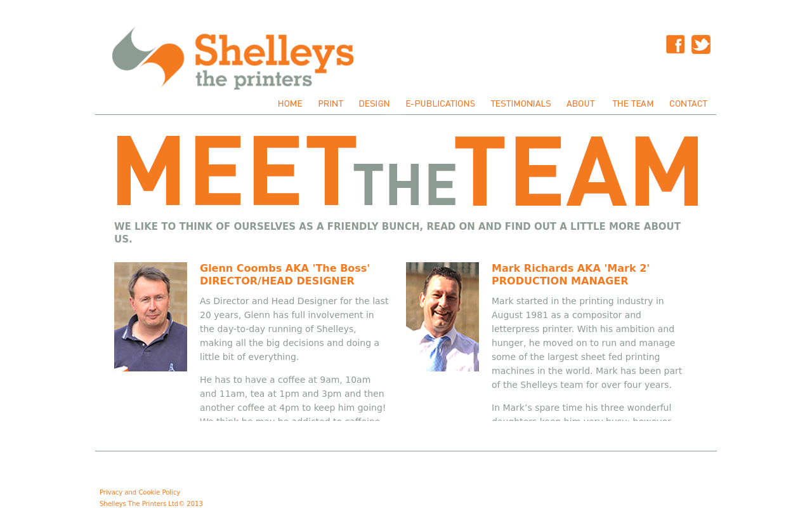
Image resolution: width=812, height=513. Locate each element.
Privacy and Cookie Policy (140, 492)
